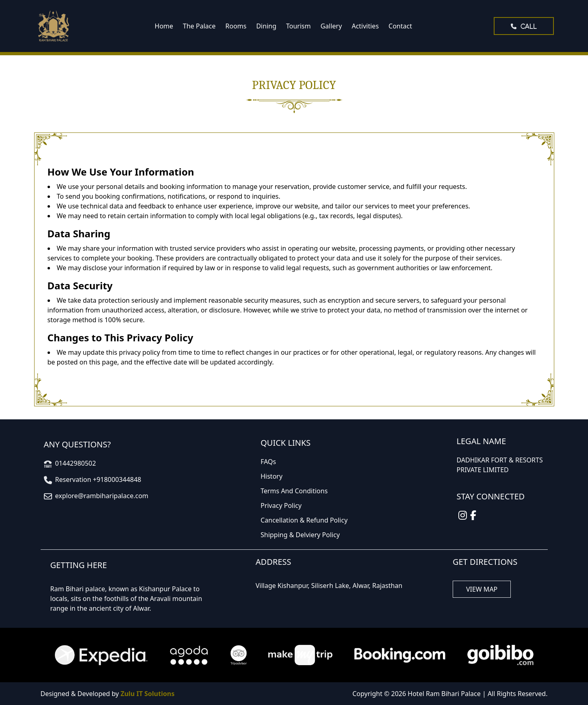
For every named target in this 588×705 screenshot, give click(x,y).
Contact (400, 26)
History (271, 476)
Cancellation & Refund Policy (304, 520)
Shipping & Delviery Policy (300, 535)
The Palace (199, 26)
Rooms (236, 26)
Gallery (331, 26)
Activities (365, 26)
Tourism (298, 26)
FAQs (268, 462)
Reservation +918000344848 (98, 479)
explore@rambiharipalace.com (102, 496)
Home (164, 26)
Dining (266, 26)
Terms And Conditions (294, 491)
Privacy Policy (281, 505)
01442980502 (76, 463)
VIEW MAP (482, 589)
